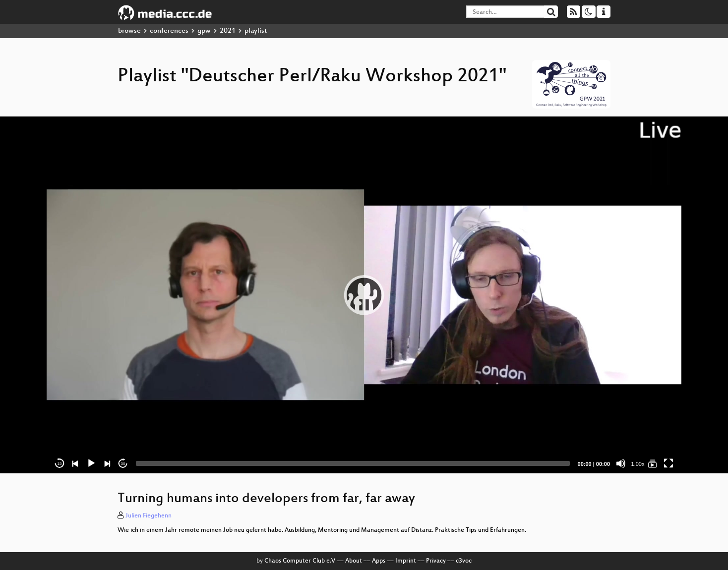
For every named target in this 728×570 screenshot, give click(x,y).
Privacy (436, 561)
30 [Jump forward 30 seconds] (123, 464)
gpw (204, 31)
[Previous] (75, 463)
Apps (379, 561)
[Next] (107, 463)
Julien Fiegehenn (149, 516)
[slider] (353, 463)
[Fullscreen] (668, 463)
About (354, 561)
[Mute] (621, 463)
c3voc (464, 561)
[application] (364, 295)
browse (129, 31)
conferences (169, 31)
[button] (364, 295)
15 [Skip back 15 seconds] (60, 464)
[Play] (91, 463)
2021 (228, 31)
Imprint (406, 561)
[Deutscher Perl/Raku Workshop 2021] (653, 463)
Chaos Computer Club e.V (300, 561)
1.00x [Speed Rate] (638, 464)
